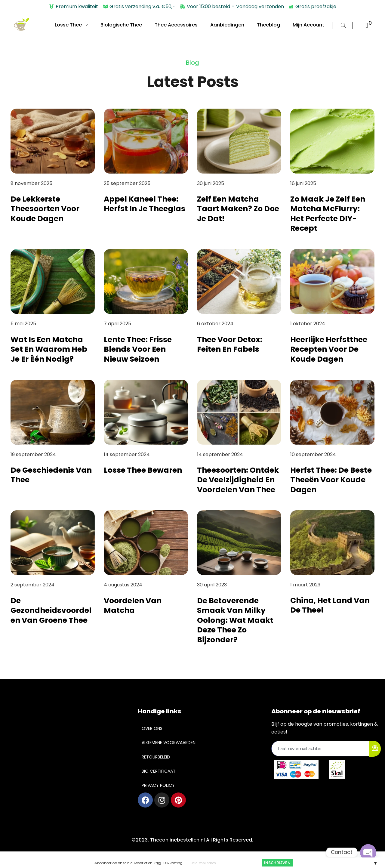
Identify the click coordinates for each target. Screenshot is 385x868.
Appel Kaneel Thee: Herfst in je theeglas (145, 204)
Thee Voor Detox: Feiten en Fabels (230, 344)
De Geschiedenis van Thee (51, 475)
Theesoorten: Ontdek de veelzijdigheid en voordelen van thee (238, 480)
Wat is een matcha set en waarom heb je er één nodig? (49, 349)
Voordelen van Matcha (133, 606)
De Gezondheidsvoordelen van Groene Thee (51, 610)
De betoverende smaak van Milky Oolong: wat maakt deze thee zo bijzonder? (235, 620)
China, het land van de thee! (330, 605)
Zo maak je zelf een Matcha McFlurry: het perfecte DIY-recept (328, 214)
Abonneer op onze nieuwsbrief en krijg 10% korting (139, 863)
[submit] (375, 749)
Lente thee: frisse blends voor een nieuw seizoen (138, 349)
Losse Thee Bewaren (143, 470)
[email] (320, 749)
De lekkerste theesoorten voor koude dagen (45, 209)
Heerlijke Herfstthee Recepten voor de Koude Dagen (329, 349)
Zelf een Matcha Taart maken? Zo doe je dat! (238, 209)
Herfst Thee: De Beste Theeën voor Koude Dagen (331, 480)
